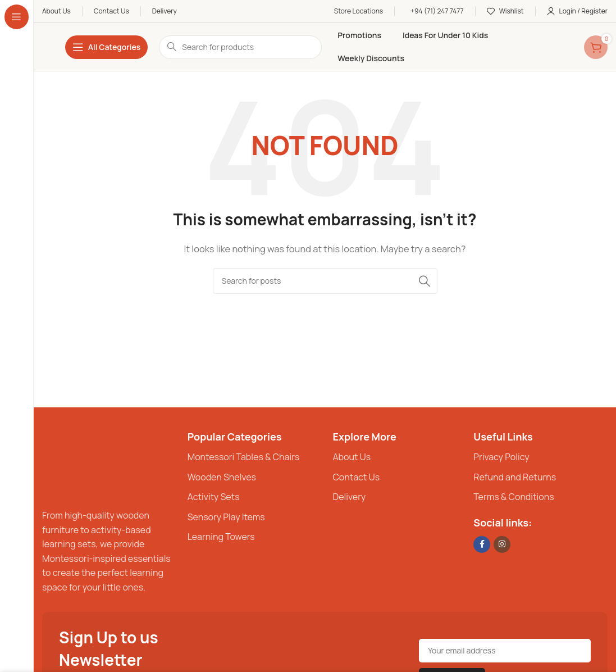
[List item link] (255, 457)
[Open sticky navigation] (107, 47)
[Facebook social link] (482, 544)
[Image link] (76, 463)
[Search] (325, 281)
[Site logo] (42, 47)
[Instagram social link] (502, 544)
